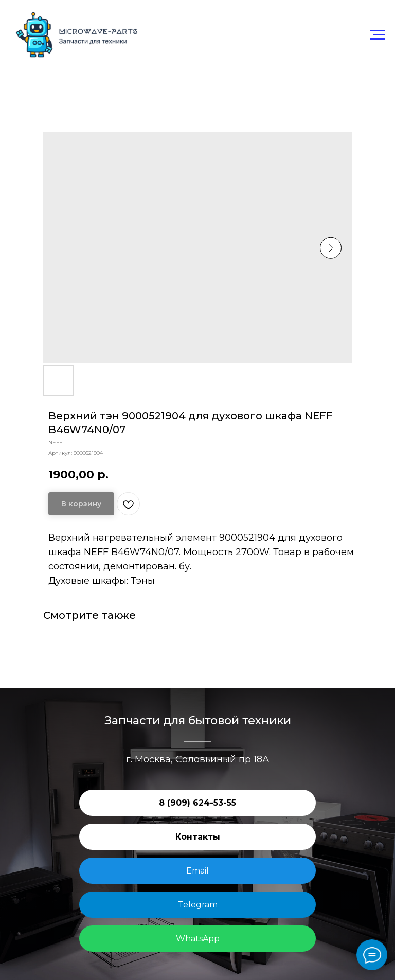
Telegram (198, 905)
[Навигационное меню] (378, 35)
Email (197, 871)
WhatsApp (198, 939)
